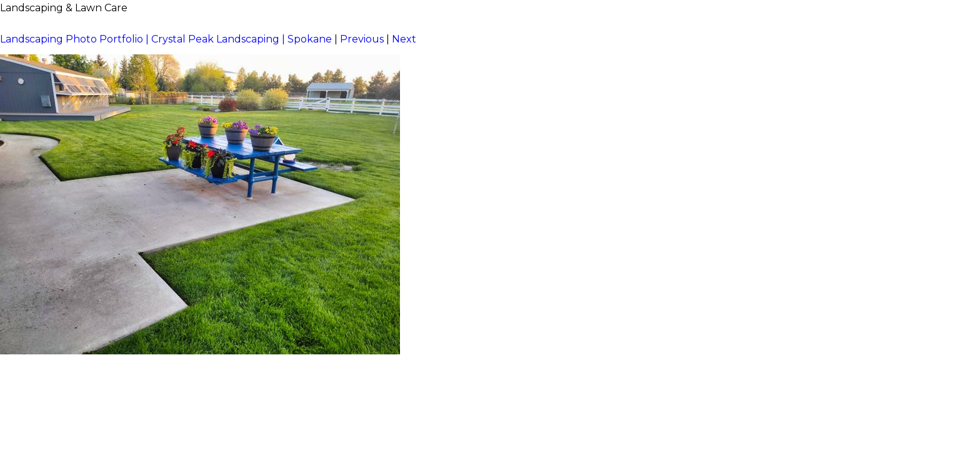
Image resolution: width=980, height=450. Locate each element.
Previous (362, 39)
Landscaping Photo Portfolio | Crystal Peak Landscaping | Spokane (166, 39)
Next (404, 39)
